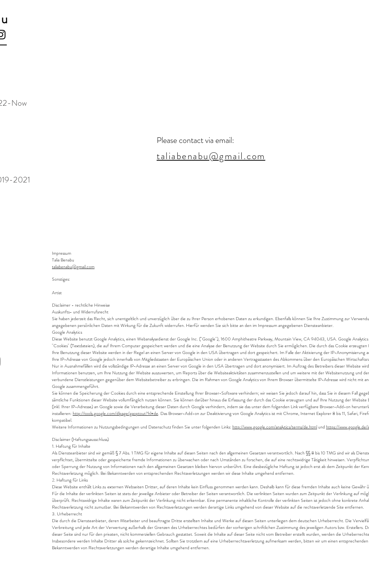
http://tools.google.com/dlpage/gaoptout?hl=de (115, 413)
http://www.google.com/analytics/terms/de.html (275, 427)
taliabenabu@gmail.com (73, 267)
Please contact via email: (195, 140)
